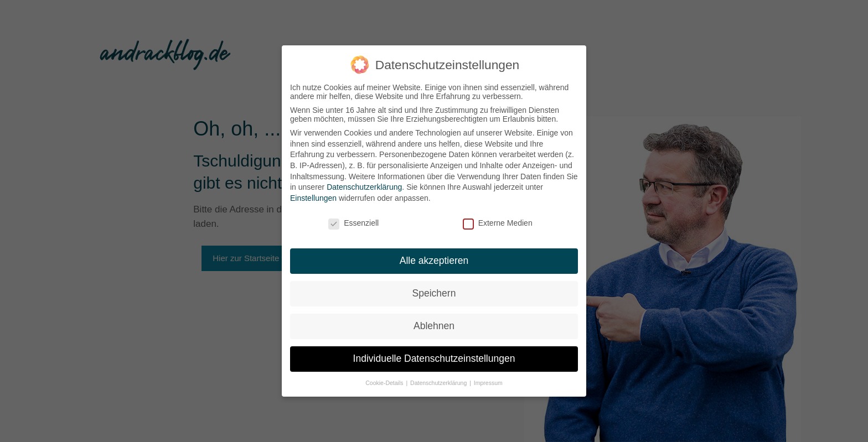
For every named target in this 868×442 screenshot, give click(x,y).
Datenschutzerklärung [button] (439, 383)
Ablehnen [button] (434, 326)
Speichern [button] (434, 293)
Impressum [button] (488, 383)
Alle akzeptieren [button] (434, 261)
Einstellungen (313, 198)
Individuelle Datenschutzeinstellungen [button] (434, 358)
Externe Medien (498, 223)
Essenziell (353, 223)
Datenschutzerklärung (364, 187)
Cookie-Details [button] (385, 383)
